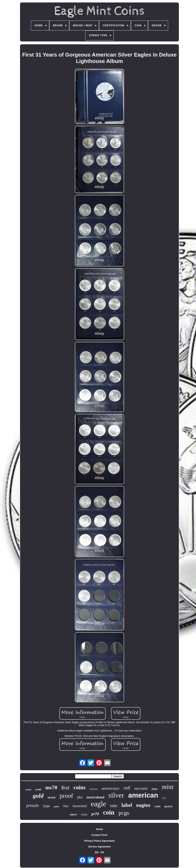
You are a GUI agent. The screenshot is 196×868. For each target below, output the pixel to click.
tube (114, 806)
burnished (80, 806)
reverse (94, 789)
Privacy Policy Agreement (100, 841)
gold (38, 796)
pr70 (95, 814)
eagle (98, 804)
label (127, 805)
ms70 (51, 788)
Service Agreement (99, 847)
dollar (155, 789)
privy (57, 806)
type (46, 806)
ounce (73, 814)
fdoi (80, 797)
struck (51, 797)
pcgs (124, 813)
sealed (28, 789)
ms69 (38, 789)
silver (116, 795)
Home (99, 829)
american (143, 795)
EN (97, 852)
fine (66, 806)
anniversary (110, 788)
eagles (143, 805)
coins (79, 787)
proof (66, 796)
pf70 (164, 798)
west (157, 806)
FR (102, 852)
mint (168, 787)
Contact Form (99, 835)
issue (84, 814)
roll (127, 788)
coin (109, 812)
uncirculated (95, 797)
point (169, 807)
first (65, 788)
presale (33, 805)
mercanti (141, 788)
